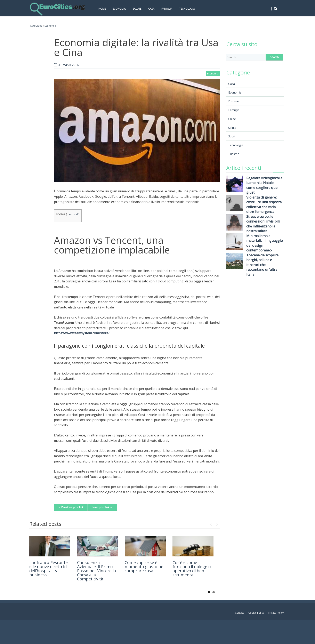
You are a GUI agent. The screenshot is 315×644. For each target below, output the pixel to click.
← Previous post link (71, 507)
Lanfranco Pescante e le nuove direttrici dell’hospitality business (49, 569)
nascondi (73, 214)
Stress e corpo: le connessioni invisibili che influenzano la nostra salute (263, 224)
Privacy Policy (276, 613)
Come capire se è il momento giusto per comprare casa (145, 567)
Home (102, 9)
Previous (211, 523)
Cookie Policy (256, 613)
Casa (151, 9)
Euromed (234, 101)
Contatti (240, 613)
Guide (232, 119)
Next (217, 523)
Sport (232, 136)
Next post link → (103, 507)
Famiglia (167, 9)
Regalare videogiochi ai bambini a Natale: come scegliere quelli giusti (265, 185)
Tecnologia (187, 9)
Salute (137, 9)
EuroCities (36, 26)
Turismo (234, 154)
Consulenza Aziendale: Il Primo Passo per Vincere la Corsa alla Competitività (96, 571)
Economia (119, 9)
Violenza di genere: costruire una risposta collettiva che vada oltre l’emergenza (264, 204)
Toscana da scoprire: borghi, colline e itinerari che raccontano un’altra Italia (263, 265)
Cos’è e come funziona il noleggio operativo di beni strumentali (192, 569)
